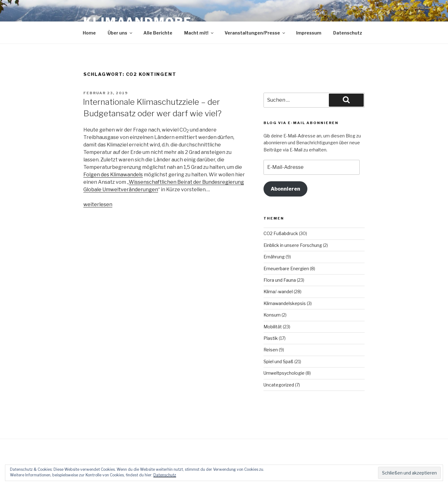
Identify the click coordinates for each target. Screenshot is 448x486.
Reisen (271, 350)
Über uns (120, 33)
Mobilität (273, 327)
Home (89, 33)
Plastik (271, 338)
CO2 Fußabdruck (281, 233)
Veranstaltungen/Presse (255, 33)
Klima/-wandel (278, 292)
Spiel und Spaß (278, 361)
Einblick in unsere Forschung (293, 245)
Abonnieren (285, 189)
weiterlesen (98, 204)
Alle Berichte (158, 33)
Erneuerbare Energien (286, 268)
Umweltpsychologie (284, 373)
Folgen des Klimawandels (113, 175)
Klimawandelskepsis (285, 303)
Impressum (309, 33)
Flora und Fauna (280, 280)
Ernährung (274, 257)
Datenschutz (348, 33)
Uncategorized (279, 385)
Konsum (272, 315)
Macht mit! (199, 33)
